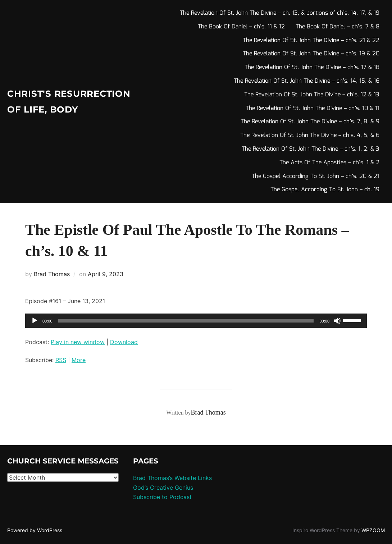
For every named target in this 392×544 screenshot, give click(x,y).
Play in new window (78, 342)
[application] (196, 321)
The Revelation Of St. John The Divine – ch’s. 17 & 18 (312, 67)
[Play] (35, 321)
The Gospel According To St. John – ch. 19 (325, 190)
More (79, 360)
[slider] (186, 321)
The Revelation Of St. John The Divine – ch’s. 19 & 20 (311, 54)
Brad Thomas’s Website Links (172, 478)
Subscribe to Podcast (162, 497)
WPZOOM (373, 530)
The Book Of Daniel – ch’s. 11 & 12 (241, 27)
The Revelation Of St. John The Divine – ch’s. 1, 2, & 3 (311, 149)
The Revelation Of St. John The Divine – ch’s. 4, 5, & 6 (310, 135)
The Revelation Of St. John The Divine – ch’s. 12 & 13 (312, 95)
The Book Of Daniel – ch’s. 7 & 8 (338, 27)
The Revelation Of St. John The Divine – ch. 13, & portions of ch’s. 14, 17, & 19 (280, 13)
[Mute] (337, 321)
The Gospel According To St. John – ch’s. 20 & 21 (316, 176)
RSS (61, 360)
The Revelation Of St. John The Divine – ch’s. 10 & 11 (313, 108)
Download (124, 342)
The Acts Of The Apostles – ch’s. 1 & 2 (329, 163)
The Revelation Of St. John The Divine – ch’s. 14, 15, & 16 (307, 81)
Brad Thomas (52, 274)
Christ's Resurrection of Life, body (57, 101)
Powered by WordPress (35, 530)
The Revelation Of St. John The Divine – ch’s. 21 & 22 (311, 40)
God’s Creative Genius (163, 488)
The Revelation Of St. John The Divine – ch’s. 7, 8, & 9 (310, 122)
